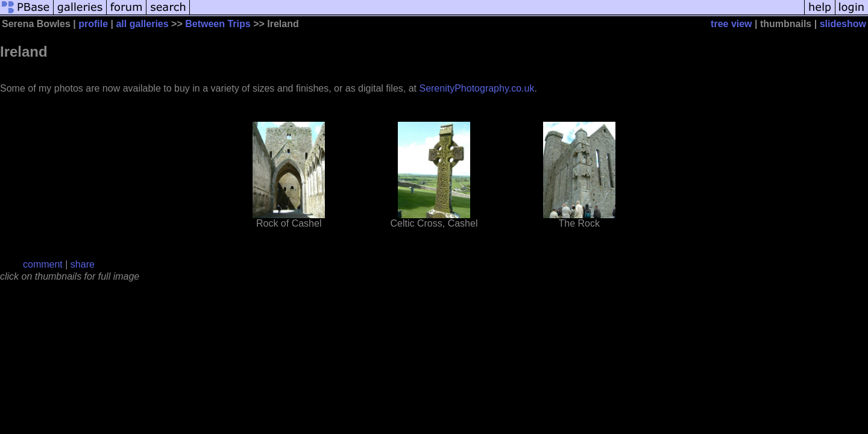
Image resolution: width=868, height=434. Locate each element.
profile (93, 24)
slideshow (843, 24)
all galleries (142, 24)
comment (43, 264)
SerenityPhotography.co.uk (476, 88)
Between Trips (218, 24)
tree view (731, 24)
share (83, 264)
